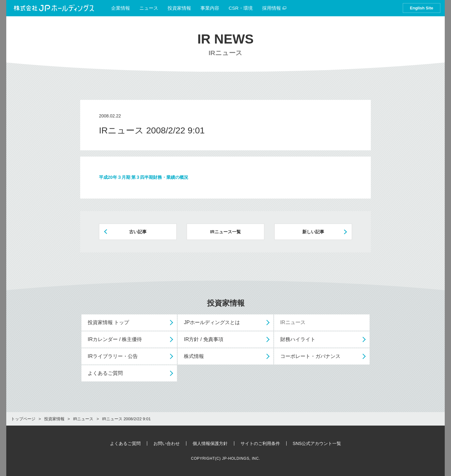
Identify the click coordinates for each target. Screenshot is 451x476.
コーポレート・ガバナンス (310, 356)
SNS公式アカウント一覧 (317, 443)
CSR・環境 (241, 8)
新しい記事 (313, 232)
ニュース (149, 8)
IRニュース (293, 322)
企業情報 (121, 8)
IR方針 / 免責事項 (203, 339)
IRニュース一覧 (225, 232)
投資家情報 (179, 8)
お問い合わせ (167, 443)
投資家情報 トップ (108, 322)
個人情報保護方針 (210, 443)
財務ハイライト (298, 339)
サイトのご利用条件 (260, 443)
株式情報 (194, 356)
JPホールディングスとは (212, 322)
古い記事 (138, 232)
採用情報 (274, 8)
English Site (422, 8)
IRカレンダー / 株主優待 (115, 339)
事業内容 (210, 8)
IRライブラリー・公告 (113, 356)
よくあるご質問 (105, 373)
